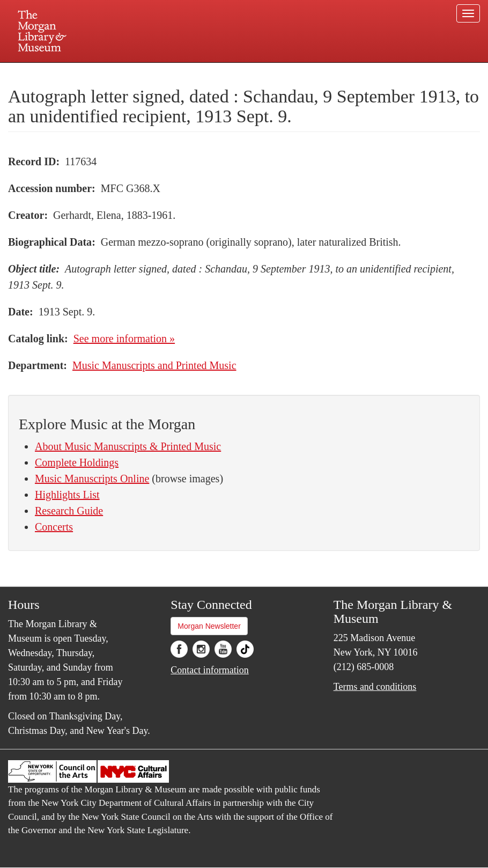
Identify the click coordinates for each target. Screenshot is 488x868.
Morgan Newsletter (209, 626)
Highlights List (67, 495)
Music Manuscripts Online (92, 479)
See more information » (124, 339)
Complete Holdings (77, 462)
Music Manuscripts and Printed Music (154, 365)
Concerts (54, 527)
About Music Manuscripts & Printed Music (128, 446)
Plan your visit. (116, 72)
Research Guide (69, 511)
